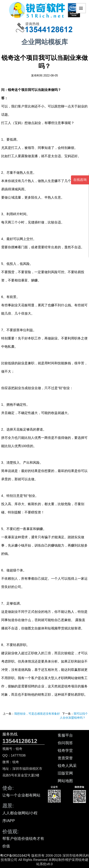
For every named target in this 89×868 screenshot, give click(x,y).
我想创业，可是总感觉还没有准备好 (37, 714)
